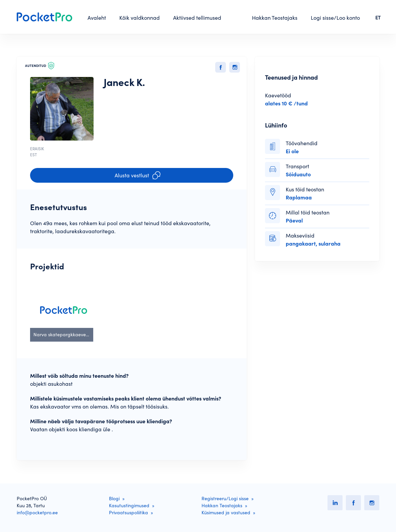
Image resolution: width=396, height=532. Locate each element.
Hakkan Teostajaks (275, 18)
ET (378, 18)
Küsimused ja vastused (226, 513)
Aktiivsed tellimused (197, 18)
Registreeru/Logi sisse (225, 499)
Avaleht (97, 18)
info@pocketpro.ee (37, 513)
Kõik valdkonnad (140, 18)
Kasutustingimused (129, 506)
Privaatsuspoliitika (128, 513)
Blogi (114, 499)
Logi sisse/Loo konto (335, 18)
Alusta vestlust (138, 175)
